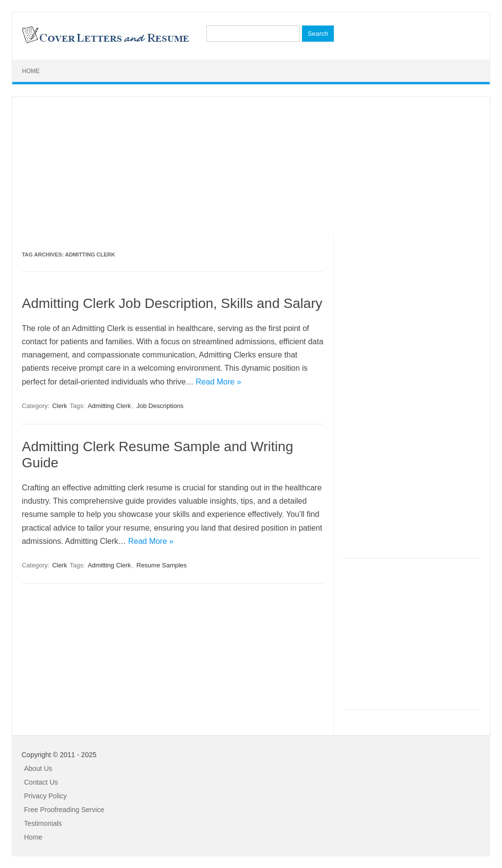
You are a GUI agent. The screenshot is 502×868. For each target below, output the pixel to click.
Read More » (218, 382)
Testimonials (43, 823)
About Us (38, 768)
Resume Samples (162, 565)
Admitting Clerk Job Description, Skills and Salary (172, 303)
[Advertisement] (251, 165)
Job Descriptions (160, 406)
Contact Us (41, 782)
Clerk (59, 406)
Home (31, 71)
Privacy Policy (45, 796)
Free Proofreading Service (64, 810)
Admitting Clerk (109, 406)
